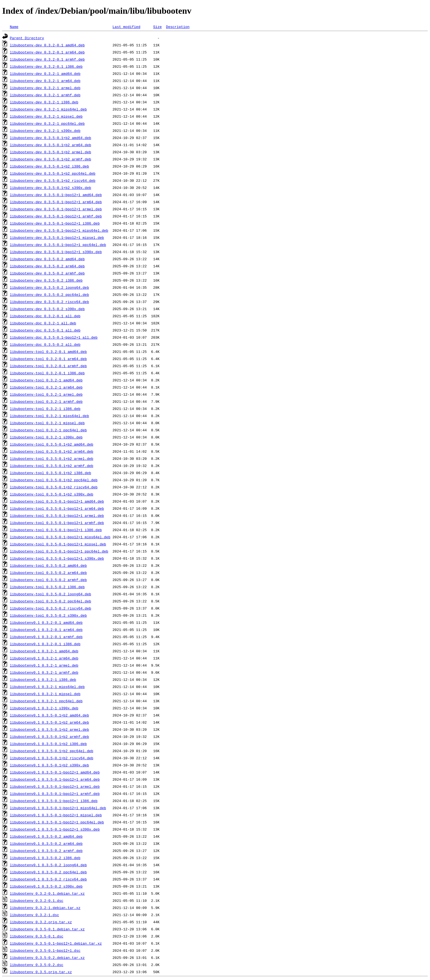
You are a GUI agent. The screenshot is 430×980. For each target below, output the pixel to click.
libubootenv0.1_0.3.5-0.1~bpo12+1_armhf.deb (55, 794)
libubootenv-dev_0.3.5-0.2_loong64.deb (49, 287)
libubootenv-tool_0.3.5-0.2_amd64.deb (48, 565)
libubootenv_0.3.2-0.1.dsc (37, 900)
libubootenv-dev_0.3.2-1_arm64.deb (45, 81)
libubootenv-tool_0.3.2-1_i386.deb (45, 409)
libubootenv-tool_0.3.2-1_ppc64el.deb (48, 430)
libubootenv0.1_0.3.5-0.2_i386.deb (45, 858)
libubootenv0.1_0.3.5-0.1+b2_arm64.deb (49, 722)
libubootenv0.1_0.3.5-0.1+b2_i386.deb (48, 744)
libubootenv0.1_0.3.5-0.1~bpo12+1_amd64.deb (55, 772)
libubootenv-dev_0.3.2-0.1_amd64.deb (47, 45)
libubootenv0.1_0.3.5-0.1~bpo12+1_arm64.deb (55, 779)
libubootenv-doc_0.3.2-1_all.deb (43, 323)
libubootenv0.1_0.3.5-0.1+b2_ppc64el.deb (52, 751)
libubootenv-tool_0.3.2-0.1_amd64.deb (48, 352)
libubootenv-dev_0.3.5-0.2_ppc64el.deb (49, 294)
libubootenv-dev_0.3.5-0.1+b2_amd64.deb (50, 138)
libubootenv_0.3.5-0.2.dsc (37, 965)
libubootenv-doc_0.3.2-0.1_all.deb (45, 316)
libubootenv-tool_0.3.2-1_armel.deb (46, 394)
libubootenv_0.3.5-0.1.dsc (37, 936)
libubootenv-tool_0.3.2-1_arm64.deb (46, 387)
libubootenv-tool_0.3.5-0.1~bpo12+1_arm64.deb (57, 508)
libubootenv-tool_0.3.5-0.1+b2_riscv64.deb (54, 487)
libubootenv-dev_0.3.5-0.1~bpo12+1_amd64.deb (56, 195)
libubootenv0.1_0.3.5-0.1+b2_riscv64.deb (52, 758)
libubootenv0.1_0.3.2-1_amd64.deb (44, 651)
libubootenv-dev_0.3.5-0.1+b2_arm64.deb (50, 145)
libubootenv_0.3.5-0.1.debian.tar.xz (47, 929)
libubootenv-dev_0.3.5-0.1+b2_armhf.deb (50, 159)
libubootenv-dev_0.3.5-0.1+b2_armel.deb (50, 152)
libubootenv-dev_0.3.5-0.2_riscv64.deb (49, 302)
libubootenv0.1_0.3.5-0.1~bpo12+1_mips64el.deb (58, 808)
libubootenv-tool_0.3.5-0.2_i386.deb (47, 587)
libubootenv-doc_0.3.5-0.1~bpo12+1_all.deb (54, 337)
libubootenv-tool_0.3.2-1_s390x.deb (46, 437)
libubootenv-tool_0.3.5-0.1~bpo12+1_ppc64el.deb (59, 551)
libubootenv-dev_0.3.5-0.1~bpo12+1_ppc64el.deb (58, 245)
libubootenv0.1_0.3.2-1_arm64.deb (44, 658)
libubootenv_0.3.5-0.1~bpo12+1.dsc (45, 950)
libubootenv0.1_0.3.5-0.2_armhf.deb (46, 851)
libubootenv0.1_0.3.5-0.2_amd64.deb (46, 836)
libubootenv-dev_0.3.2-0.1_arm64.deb (47, 52)
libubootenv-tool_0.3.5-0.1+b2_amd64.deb (52, 444)
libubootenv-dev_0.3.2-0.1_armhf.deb (47, 59)
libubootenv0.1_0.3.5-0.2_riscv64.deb (48, 879)
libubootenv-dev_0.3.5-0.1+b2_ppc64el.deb (53, 173)
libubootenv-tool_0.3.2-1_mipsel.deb (47, 423)
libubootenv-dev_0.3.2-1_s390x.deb (45, 131)
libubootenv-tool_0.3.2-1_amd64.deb (46, 380)
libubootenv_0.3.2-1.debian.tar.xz (45, 908)
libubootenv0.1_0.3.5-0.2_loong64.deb (48, 865)
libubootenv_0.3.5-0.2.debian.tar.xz (47, 958)
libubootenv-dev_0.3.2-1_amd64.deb (45, 73)
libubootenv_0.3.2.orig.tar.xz (41, 922)
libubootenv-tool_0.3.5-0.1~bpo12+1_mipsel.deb (58, 544)
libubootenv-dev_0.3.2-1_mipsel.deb (46, 116)
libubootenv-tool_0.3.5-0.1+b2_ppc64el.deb (54, 480)
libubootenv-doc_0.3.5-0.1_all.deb (45, 330)
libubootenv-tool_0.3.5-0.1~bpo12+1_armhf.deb (57, 523)
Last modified (126, 27)
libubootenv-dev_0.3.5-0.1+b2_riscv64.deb (53, 180)
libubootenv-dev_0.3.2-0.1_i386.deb (46, 66)
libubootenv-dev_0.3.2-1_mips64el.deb (48, 109)
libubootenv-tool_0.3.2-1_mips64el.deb (49, 416)
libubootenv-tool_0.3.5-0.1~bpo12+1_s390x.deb (57, 558)
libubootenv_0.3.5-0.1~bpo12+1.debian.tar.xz (56, 943)
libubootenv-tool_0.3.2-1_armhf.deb (46, 401)
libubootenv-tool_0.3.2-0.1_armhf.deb (48, 366)
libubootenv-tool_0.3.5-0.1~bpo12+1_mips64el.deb (60, 537)
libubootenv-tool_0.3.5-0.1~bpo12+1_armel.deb (57, 516)
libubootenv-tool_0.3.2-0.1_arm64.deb (48, 359)
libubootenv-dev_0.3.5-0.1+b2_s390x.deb (50, 188)
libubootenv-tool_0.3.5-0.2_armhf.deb (48, 580)
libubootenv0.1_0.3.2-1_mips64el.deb (47, 687)
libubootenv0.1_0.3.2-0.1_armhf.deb (46, 637)
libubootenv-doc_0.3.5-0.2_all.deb (45, 344)
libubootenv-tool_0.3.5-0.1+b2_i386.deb (50, 473)
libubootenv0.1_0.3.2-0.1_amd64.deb (46, 622)
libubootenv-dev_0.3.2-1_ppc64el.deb (47, 123)
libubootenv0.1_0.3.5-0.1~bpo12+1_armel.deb (55, 786)
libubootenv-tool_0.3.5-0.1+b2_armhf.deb (52, 466)
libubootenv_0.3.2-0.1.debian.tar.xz (47, 893)
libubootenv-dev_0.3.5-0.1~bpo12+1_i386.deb (55, 223)
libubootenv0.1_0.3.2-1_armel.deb (44, 665)
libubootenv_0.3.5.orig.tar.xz (41, 972)
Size (157, 27)
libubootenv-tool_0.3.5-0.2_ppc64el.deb (50, 601)
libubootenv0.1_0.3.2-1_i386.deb (43, 679)
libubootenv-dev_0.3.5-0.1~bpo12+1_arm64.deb (56, 202)
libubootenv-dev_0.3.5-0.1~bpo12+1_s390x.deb (56, 252)
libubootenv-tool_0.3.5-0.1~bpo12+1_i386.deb (56, 530)
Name (14, 27)
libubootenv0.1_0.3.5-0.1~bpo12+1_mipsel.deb (56, 815)
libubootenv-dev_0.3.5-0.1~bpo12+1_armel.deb (56, 209)
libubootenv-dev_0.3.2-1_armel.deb (45, 88)
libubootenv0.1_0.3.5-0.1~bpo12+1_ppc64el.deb (57, 822)
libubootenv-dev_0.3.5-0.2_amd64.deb (47, 259)
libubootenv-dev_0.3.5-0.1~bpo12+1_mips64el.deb (59, 230)
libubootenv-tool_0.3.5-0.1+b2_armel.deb (52, 458)
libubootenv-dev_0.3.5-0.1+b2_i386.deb (49, 166)
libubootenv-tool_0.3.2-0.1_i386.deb (47, 373)
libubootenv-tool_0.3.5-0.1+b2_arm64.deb (52, 451)
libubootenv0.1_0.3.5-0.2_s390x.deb (46, 886)
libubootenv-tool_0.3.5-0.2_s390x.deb (48, 615)
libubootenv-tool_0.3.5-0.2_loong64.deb (50, 594)
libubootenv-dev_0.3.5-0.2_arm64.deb (47, 266)
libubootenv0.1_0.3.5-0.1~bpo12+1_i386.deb (54, 801)
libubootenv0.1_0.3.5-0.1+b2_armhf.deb (49, 737)
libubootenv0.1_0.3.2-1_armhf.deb (44, 672)
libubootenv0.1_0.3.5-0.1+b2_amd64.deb (49, 715)
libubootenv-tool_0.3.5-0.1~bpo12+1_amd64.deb (57, 501)
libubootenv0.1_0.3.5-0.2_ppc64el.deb (48, 872)
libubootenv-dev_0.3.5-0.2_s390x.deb (47, 309)
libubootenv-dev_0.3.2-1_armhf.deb (45, 95)
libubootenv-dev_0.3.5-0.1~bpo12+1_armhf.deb (56, 216)
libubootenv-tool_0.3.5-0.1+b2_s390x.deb (52, 494)
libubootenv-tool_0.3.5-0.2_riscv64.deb (50, 608)
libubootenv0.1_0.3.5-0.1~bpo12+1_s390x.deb (55, 829)
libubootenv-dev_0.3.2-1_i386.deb (44, 102)
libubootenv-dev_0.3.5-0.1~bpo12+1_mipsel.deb (57, 237)
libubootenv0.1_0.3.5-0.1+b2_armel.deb (49, 729)
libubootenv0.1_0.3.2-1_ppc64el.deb (46, 701)
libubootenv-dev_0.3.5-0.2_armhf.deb (47, 273)
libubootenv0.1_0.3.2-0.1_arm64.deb (46, 630)
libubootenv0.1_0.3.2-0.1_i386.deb (45, 644)
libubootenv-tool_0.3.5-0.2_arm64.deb (48, 573)
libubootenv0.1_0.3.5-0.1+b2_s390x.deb (49, 765)
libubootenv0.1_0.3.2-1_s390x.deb (44, 708)
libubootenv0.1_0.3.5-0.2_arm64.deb (46, 843)
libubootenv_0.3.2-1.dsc (34, 915)
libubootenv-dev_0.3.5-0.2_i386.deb (46, 280)
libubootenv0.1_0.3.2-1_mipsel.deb (45, 694)
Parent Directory (27, 38)
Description (178, 27)
